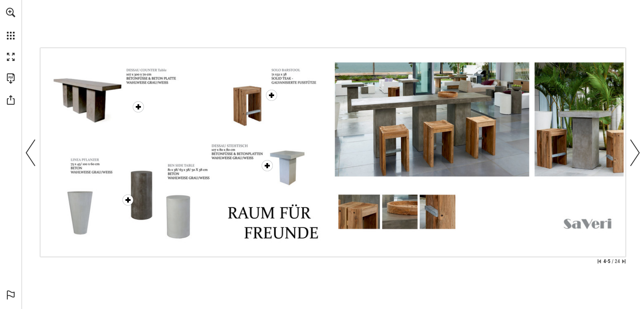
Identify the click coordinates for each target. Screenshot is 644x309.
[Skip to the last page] (624, 261)
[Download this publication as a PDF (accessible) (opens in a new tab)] (11, 79)
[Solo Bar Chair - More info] (272, 95)
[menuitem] (11, 24)
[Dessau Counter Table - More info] (116, 97)
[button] (11, 12)
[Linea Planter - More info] (128, 200)
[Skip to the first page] (599, 261)
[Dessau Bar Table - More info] (267, 166)
